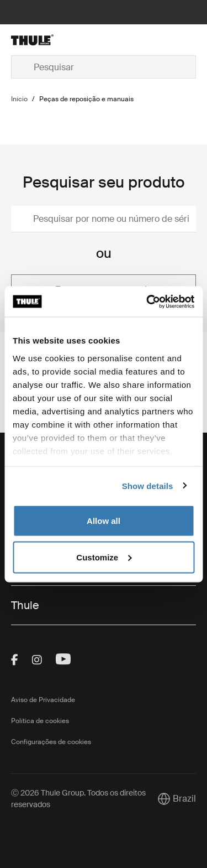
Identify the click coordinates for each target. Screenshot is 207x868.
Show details (148, 485)
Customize (104, 557)
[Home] (41, 40)
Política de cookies (40, 721)
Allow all (104, 521)
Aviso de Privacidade (43, 700)
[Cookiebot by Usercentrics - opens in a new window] (147, 302)
